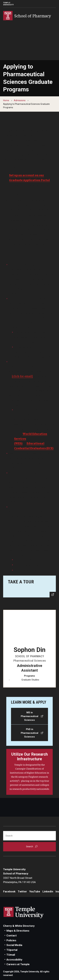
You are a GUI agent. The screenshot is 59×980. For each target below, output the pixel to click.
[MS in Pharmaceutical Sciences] (29, 716)
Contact (12, 935)
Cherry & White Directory (19, 926)
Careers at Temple (18, 964)
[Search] (29, 836)
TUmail (11, 955)
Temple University (8, 4)
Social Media (14, 945)
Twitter (22, 891)
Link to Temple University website (24, 913)
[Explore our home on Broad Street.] (29, 587)
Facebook (9, 891)
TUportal (12, 950)
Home (6, 100)
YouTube (35, 891)
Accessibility (14, 960)
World (27, 434)
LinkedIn (48, 891)
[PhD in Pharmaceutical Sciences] (29, 733)
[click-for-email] (22, 376)
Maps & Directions (18, 931)
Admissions (20, 100)
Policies (11, 940)
